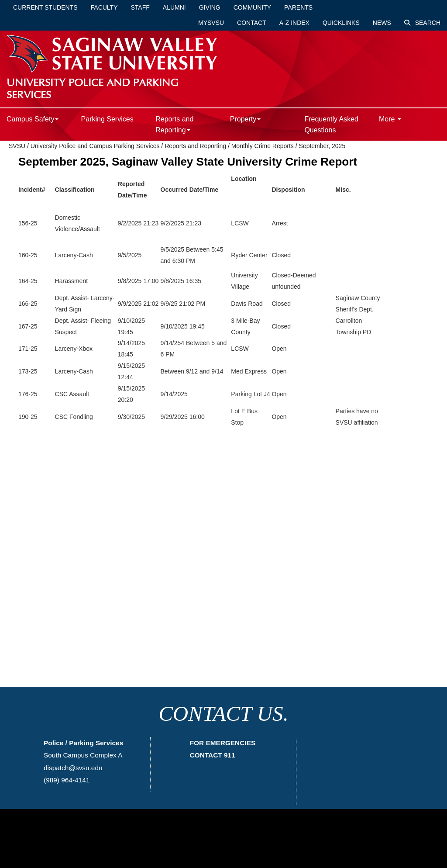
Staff (140, 7)
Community (252, 7)
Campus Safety (33, 119)
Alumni (174, 7)
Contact (252, 23)
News (382, 23)
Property (245, 119)
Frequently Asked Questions (331, 124)
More (390, 119)
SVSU (17, 146)
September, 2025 (322, 146)
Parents (298, 7)
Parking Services (107, 119)
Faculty (104, 7)
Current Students (45, 7)
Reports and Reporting (174, 124)
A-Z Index (294, 23)
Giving (210, 7)
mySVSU (211, 23)
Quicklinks (341, 23)
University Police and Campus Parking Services (95, 146)
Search (422, 23)
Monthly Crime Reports (263, 146)
